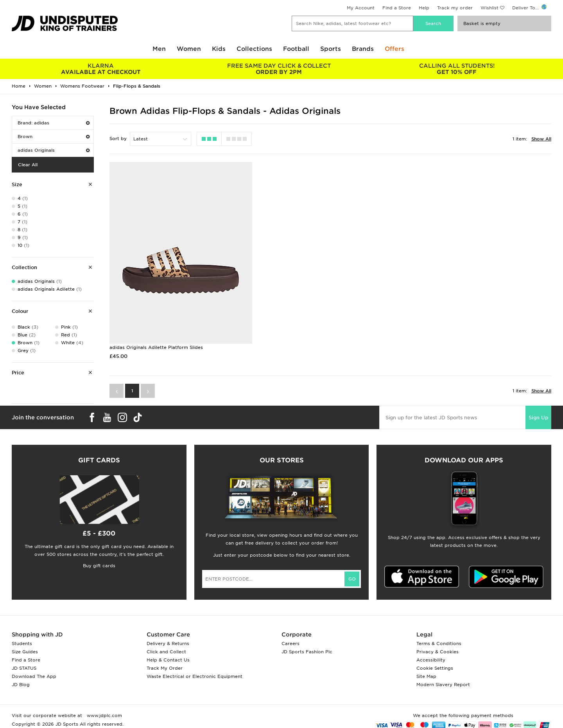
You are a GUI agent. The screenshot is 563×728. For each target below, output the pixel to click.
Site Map (426, 676)
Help (424, 8)
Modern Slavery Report (443, 684)
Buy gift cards (99, 565)
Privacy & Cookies (437, 651)
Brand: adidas (54, 123)
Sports (331, 49)
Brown (54, 137)
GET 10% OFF (457, 69)
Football (296, 49)
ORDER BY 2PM (279, 69)
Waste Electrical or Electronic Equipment (195, 676)
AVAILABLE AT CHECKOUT (101, 69)
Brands (363, 49)
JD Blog (21, 684)
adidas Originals (54, 150)
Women (189, 49)
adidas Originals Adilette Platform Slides (156, 347)
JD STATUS (24, 667)
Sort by (118, 138)
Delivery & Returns (168, 643)
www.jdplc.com (104, 715)
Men (159, 49)
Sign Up (538, 417)
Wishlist (489, 8)
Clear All (28, 165)
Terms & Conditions (439, 643)
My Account (361, 8)
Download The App (34, 676)
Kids (219, 49)
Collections (254, 49)
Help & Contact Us (168, 659)
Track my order (455, 8)
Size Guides (25, 651)
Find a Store (397, 8)
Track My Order (165, 667)
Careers (290, 643)
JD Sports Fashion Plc (307, 651)
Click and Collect (166, 651)
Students (22, 643)
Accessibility (431, 659)
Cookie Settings (435, 667)
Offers (394, 49)
